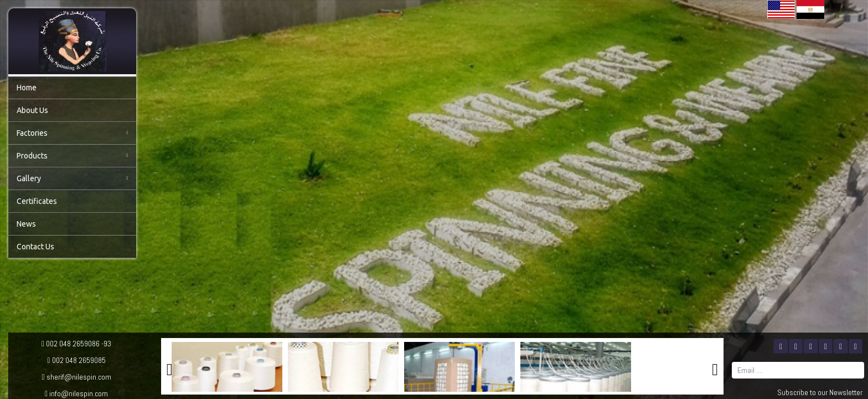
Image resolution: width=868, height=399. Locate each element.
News (26, 224)
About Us (32, 110)
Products (72, 156)
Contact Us (35, 247)
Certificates (37, 201)
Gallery (72, 178)
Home (27, 88)
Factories (72, 133)
